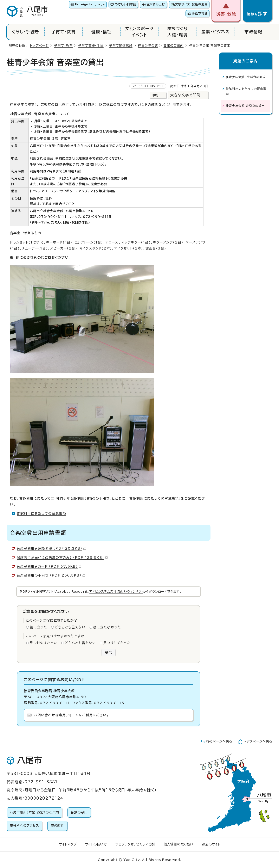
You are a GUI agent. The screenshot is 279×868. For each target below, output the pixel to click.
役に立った (38, 627)
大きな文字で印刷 (185, 95)
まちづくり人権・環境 (177, 32)
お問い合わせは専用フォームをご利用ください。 (71, 715)
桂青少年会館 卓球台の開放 (246, 77)
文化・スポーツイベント (139, 32)
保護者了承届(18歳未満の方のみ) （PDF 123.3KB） (62, 558)
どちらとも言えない (70, 627)
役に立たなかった (107, 627)
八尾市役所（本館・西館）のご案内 (34, 812)
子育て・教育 (64, 32)
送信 (109, 653)
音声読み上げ (156, 4)
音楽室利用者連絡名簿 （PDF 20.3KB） (51, 548)
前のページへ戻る (219, 741)
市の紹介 (57, 826)
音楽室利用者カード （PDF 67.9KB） (49, 566)
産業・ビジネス (215, 32)
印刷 (155, 95)
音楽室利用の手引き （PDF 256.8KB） (51, 575)
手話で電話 (200, 13)
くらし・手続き (25, 32)
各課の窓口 (79, 812)
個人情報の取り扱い (178, 844)
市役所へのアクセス (24, 826)
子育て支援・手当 (91, 46)
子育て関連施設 (121, 46)
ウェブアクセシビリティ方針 (135, 844)
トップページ (39, 46)
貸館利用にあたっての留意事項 (41, 513)
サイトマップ (68, 844)
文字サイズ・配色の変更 (191, 4)
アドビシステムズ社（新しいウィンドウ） (116, 592)
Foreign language (90, 4)
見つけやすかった (44, 643)
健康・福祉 (101, 32)
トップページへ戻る (258, 741)
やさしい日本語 (126, 4)
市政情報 (253, 32)
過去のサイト (211, 844)
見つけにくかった (117, 643)
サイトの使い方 (96, 844)
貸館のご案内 (173, 46)
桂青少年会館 (148, 46)
